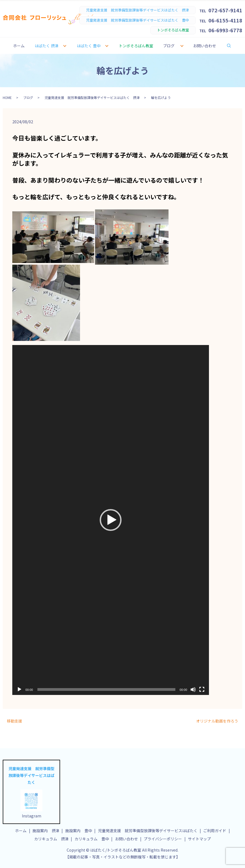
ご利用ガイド (215, 831)
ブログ (169, 46)
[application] (111, 520)
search (232, 45)
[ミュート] (193, 689)
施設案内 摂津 (46, 831)
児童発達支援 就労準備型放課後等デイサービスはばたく (148, 831)
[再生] (19, 689)
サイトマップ (199, 839)
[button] (111, 520)
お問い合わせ (205, 46)
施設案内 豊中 (79, 831)
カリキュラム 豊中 (92, 839)
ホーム (19, 46)
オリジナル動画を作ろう (217, 721)
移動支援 (14, 721)
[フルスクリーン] (202, 689)
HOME (7, 97)
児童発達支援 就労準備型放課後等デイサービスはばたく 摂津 (92, 97)
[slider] (106, 689)
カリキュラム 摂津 (51, 839)
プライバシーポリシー (163, 839)
